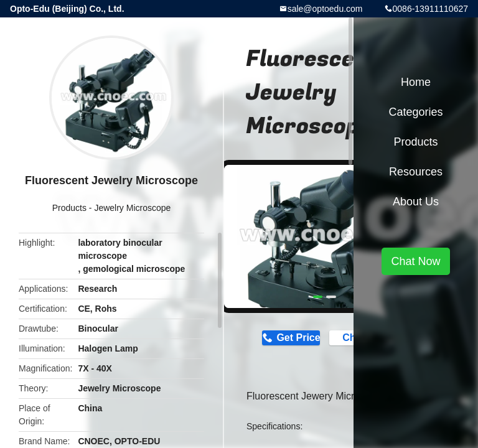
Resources (416, 172)
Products (69, 208)
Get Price (298, 338)
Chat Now (415, 261)
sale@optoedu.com (325, 9)
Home (416, 82)
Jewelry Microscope (132, 208)
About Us (416, 202)
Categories (415, 112)
